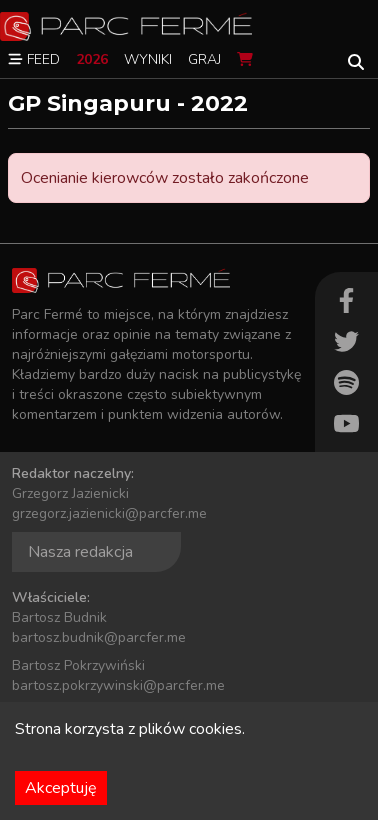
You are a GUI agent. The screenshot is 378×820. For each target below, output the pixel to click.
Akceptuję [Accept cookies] (61, 788)
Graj (204, 59)
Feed (34, 59)
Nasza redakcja (80, 552)
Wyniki (148, 59)
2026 (92, 59)
